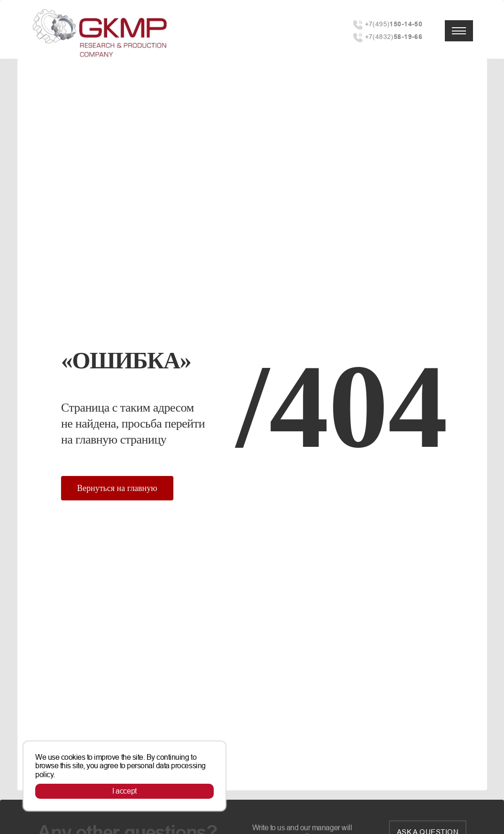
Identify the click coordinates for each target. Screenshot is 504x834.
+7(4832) (394, 37)
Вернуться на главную (117, 488)
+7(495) (394, 24)
